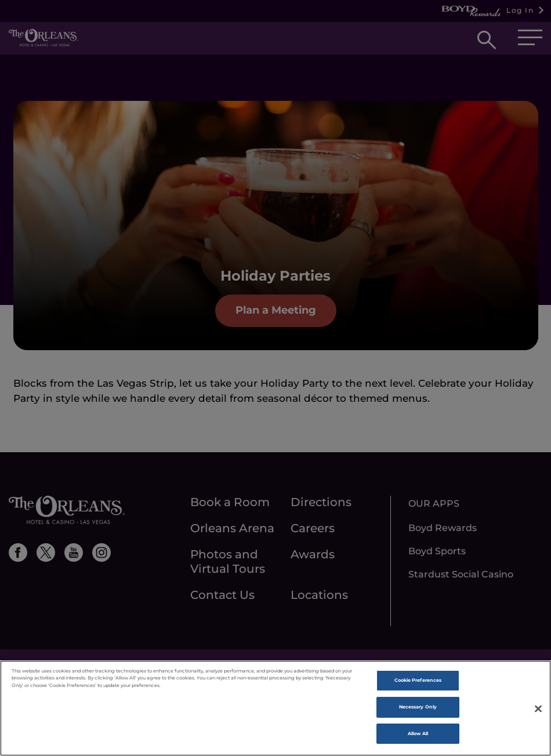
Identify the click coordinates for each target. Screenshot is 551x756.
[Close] (538, 711)
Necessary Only (418, 710)
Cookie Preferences (418, 683)
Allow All (418, 736)
